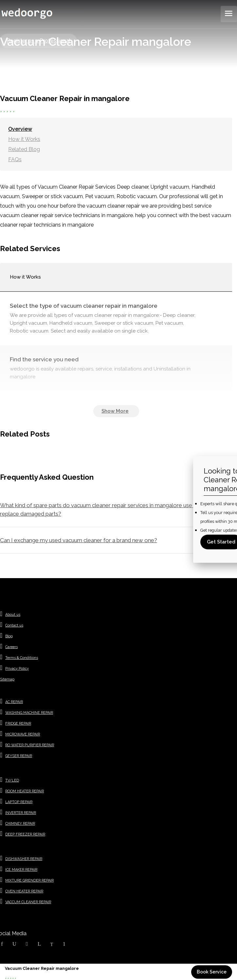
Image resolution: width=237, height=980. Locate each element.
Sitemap (7, 679)
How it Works (24, 139)
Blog (9, 636)
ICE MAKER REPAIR (21, 870)
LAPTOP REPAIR (19, 802)
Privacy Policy (17, 669)
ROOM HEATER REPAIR (25, 791)
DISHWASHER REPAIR (24, 859)
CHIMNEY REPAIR (20, 824)
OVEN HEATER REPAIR (24, 891)
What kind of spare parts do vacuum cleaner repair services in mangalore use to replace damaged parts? (100, 509)
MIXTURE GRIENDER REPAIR (29, 880)
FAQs (15, 159)
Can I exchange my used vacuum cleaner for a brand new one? (79, 540)
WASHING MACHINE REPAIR (29, 713)
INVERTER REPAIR (21, 813)
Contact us (14, 625)
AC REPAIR (14, 702)
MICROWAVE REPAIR (23, 734)
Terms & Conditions (22, 658)
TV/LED (12, 780)
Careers (11, 647)
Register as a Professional (38, 41)
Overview (20, 129)
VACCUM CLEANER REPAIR (28, 902)
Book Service (212, 972)
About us (13, 615)
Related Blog (24, 149)
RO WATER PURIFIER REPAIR (30, 745)
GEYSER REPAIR (19, 756)
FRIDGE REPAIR (18, 723)
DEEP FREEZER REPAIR (25, 834)
